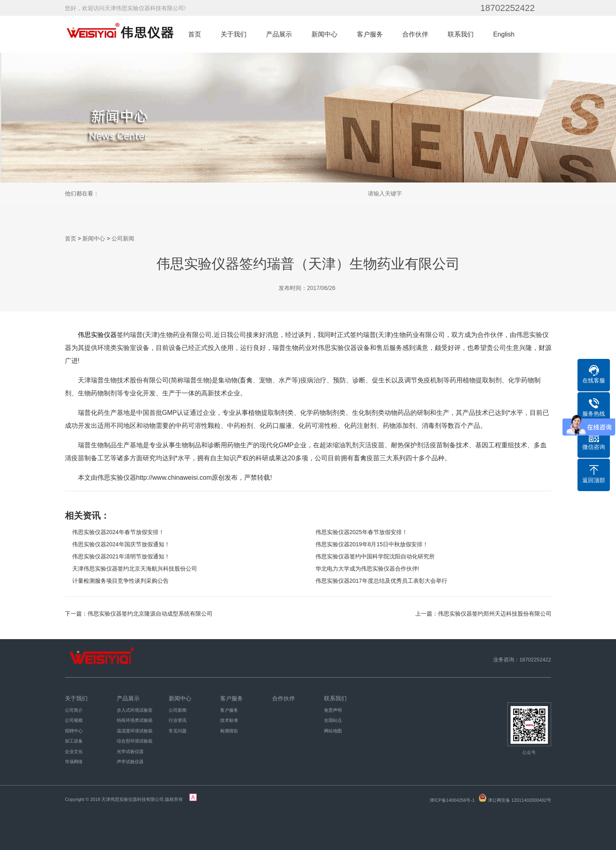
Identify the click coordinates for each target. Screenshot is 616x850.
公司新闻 (123, 238)
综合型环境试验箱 (135, 741)
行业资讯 (178, 720)
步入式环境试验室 (135, 710)
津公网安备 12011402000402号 (519, 800)
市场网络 (74, 762)
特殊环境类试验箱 (135, 720)
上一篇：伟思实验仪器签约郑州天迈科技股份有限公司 (483, 614)
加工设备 (74, 741)
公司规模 (74, 720)
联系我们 (461, 34)
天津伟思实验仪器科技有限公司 (133, 799)
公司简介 (74, 710)
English (504, 34)
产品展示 (279, 34)
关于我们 (234, 34)
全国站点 (333, 720)
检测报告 (229, 731)
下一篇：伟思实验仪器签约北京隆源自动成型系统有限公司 (139, 614)
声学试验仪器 (130, 762)
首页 (195, 34)
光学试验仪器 (130, 751)
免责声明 (333, 710)
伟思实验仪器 (97, 335)
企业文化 (74, 751)
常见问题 (178, 731)
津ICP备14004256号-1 (452, 800)
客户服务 (370, 34)
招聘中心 (74, 731)
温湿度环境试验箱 (135, 731)
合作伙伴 (415, 34)
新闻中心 (324, 34)
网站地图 (333, 731)
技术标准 (229, 720)
